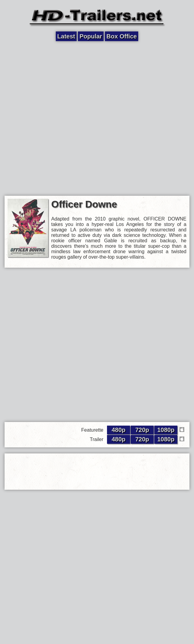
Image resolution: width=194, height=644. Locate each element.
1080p (166, 430)
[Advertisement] (74, 118)
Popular (91, 36)
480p (119, 430)
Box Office (122, 36)
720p (142, 430)
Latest (66, 36)
